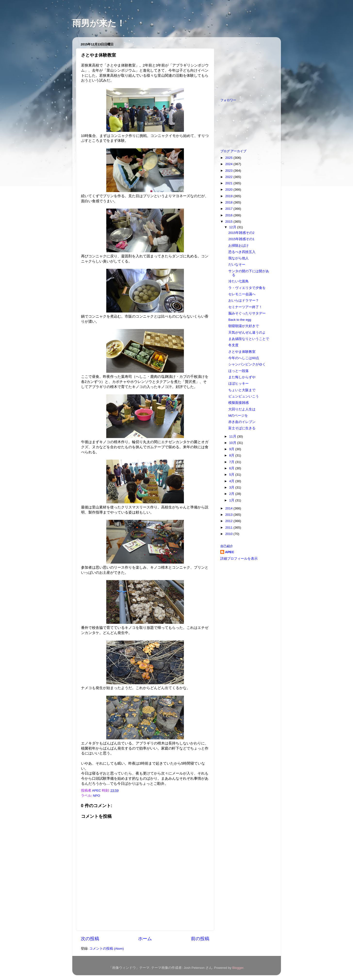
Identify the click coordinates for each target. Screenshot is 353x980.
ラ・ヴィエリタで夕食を (247, 288)
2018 (229, 202)
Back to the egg (240, 320)
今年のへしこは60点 (244, 358)
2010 (229, 534)
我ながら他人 (238, 258)
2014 (229, 508)
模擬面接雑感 (238, 403)
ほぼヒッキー (238, 384)
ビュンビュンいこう (244, 396)
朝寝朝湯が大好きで (244, 326)
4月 (232, 481)
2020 (229, 190)
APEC (230, 552)
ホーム (145, 939)
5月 (232, 475)
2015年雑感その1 (241, 239)
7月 (232, 462)
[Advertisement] (245, 65)
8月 (232, 455)
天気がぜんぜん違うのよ (247, 333)
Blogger (238, 968)
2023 (229, 171)
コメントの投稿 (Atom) (107, 949)
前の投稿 (200, 939)
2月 (232, 494)
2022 (229, 177)
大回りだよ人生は (242, 409)
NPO (96, 796)
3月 (232, 487)
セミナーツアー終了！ (245, 307)
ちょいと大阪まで (242, 390)
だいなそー (237, 265)
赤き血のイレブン (242, 422)
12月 (233, 227)
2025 (229, 158)
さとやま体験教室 (242, 352)
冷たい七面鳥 (238, 281)
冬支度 (233, 345)
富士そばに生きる (242, 428)
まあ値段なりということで (249, 339)
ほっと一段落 (238, 371)
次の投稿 (90, 939)
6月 (232, 468)
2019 (229, 196)
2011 (229, 528)
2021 (229, 183)
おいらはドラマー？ (244, 300)
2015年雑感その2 (241, 233)
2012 (229, 521)
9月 (232, 449)
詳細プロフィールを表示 (239, 559)
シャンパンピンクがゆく (247, 364)
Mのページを (238, 416)
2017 (229, 209)
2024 (229, 164)
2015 (229, 222)
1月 (232, 500)
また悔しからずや (242, 377)
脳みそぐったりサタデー (247, 313)
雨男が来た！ (99, 23)
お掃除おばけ (238, 246)
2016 (229, 215)
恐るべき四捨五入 (242, 252)
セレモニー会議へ (242, 294)
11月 (233, 436)
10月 (233, 443)
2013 (229, 515)
